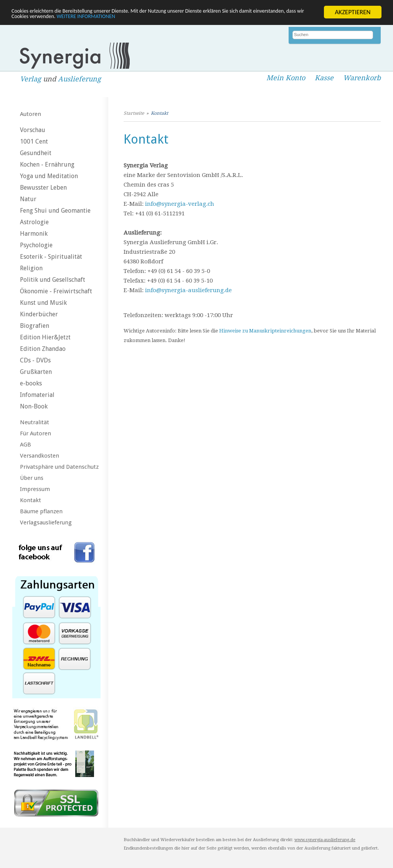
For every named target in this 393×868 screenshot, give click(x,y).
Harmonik (34, 234)
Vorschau (33, 130)
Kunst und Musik (43, 303)
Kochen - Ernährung (47, 165)
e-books (31, 383)
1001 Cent (34, 141)
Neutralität (35, 422)
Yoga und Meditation (49, 176)
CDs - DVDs (35, 360)
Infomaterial (37, 395)
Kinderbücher (39, 314)
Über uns (32, 478)
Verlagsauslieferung (46, 522)
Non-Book (34, 406)
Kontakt (31, 500)
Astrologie (34, 222)
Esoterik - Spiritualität (51, 257)
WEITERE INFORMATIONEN (166, 19)
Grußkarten (36, 372)
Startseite (134, 113)
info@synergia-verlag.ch (180, 204)
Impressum (35, 489)
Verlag (31, 79)
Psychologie (36, 245)
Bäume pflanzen (41, 511)
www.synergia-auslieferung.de (325, 840)
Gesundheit (36, 153)
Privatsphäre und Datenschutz (59, 467)
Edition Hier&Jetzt (45, 337)
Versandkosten (40, 456)
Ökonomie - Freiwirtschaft (56, 291)
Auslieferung (79, 79)
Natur (28, 199)
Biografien (35, 326)
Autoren (31, 114)
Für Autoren (36, 433)
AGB (26, 445)
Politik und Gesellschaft (53, 280)
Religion (31, 268)
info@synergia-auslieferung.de (188, 290)
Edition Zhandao (43, 349)
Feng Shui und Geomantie (55, 211)
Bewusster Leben (43, 188)
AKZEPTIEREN (353, 12)
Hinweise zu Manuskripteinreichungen (265, 331)
